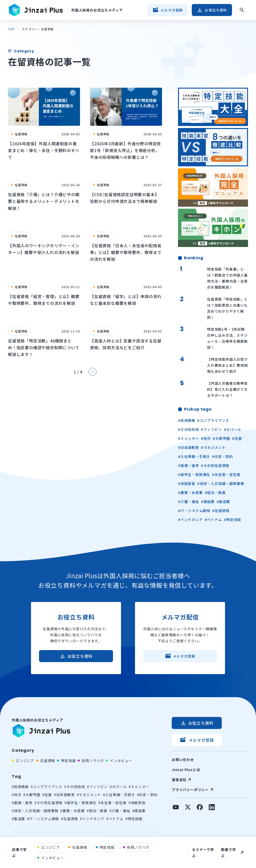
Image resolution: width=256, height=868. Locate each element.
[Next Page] (92, 372)
